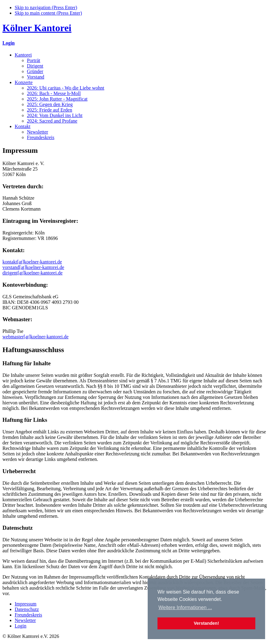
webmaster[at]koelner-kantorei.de (35, 337)
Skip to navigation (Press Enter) (46, 7)
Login (9, 43)
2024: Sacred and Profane (52, 121)
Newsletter (37, 132)
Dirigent (35, 66)
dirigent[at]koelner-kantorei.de (32, 273)
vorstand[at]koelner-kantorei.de (33, 267)
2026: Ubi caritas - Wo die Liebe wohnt (66, 88)
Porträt (34, 60)
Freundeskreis (41, 137)
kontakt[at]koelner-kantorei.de (32, 262)
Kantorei (23, 55)
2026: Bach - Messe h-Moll (54, 93)
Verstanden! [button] (206, 623)
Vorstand (36, 77)
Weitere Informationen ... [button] (185, 607)
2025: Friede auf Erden (50, 110)
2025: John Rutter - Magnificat (57, 99)
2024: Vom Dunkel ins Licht (55, 115)
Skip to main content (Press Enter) (48, 13)
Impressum (26, 604)
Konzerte (24, 82)
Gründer (35, 71)
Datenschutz (27, 609)
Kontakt (23, 126)
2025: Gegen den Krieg (50, 104)
